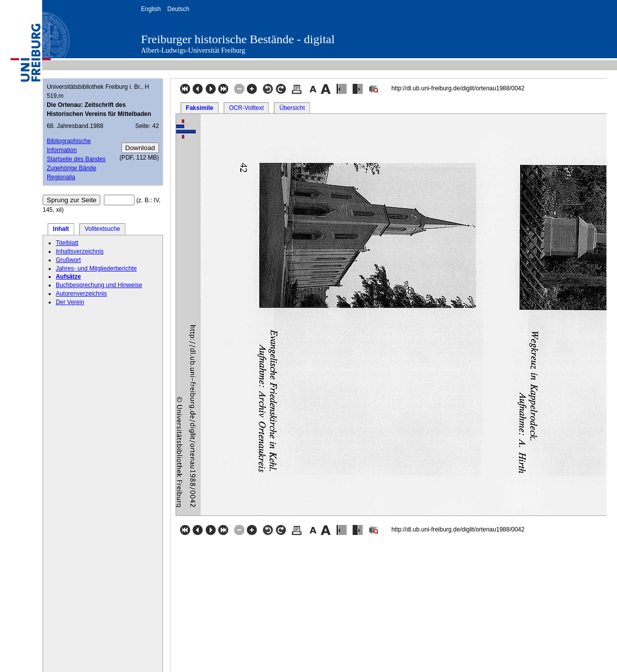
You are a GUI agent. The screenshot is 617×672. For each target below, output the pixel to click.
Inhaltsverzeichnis (80, 251)
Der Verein (70, 302)
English (151, 9)
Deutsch (178, 9)
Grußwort (68, 260)
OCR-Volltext (246, 108)
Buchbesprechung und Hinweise (99, 285)
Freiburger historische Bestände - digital (238, 39)
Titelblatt (67, 243)
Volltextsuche (103, 229)
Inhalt (61, 229)
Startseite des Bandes (76, 159)
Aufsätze (68, 277)
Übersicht (292, 108)
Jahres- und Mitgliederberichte (96, 268)
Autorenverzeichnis (81, 294)
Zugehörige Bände (71, 168)
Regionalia (61, 177)
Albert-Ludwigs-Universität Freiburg (193, 50)
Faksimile (200, 108)
